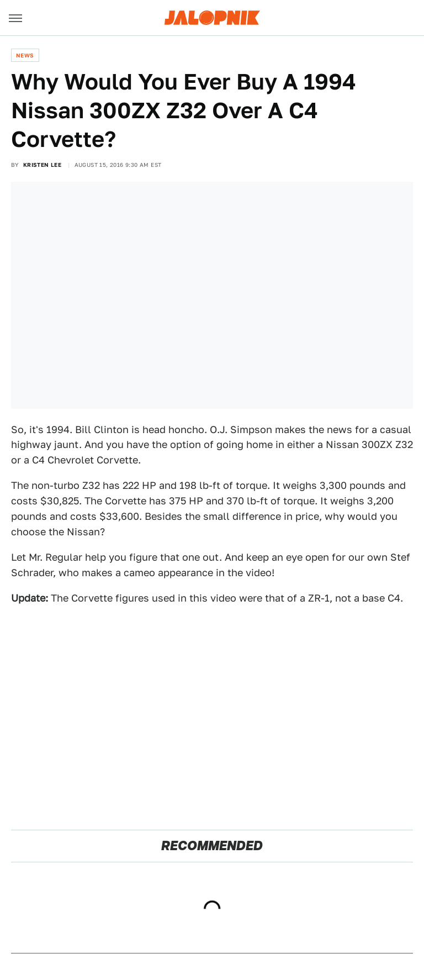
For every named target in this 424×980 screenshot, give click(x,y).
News (25, 55)
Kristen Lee (42, 165)
